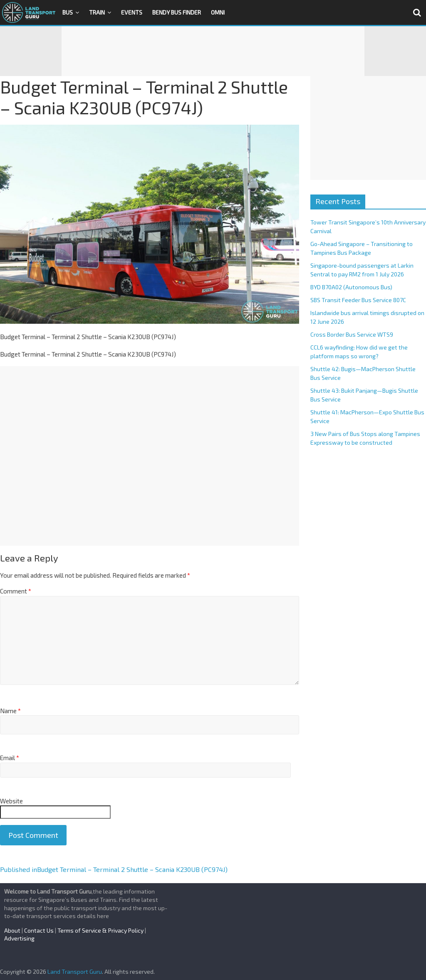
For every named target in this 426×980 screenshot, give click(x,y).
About (12, 930)
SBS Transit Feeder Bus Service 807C (358, 300)
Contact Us (39, 930)
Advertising (19, 938)
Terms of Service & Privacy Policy (100, 930)
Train (97, 12)
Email (10, 758)
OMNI (218, 12)
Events (132, 12)
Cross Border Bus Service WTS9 (352, 334)
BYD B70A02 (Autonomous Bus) (351, 287)
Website (11, 801)
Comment (16, 591)
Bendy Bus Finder (177, 12)
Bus (68, 12)
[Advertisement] (213, 51)
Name (10, 711)
